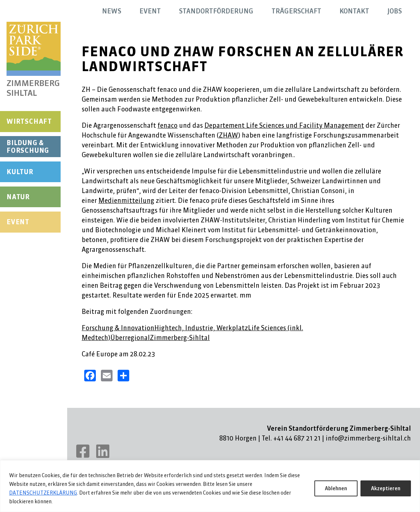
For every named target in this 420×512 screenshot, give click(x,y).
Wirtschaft (29, 121)
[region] (210, 486)
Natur (18, 197)
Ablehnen (336, 488)
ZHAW (229, 135)
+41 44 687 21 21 (297, 438)
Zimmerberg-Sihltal (180, 338)
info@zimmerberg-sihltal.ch (368, 438)
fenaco (168, 125)
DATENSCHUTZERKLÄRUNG (43, 493)
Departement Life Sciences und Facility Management (284, 125)
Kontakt (354, 11)
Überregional (130, 338)
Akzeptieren (386, 488)
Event (18, 222)
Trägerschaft (296, 11)
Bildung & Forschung (28, 147)
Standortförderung (216, 11)
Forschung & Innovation (118, 328)
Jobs (395, 11)
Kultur (20, 172)
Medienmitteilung (126, 200)
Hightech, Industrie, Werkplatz (201, 328)
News (112, 11)
